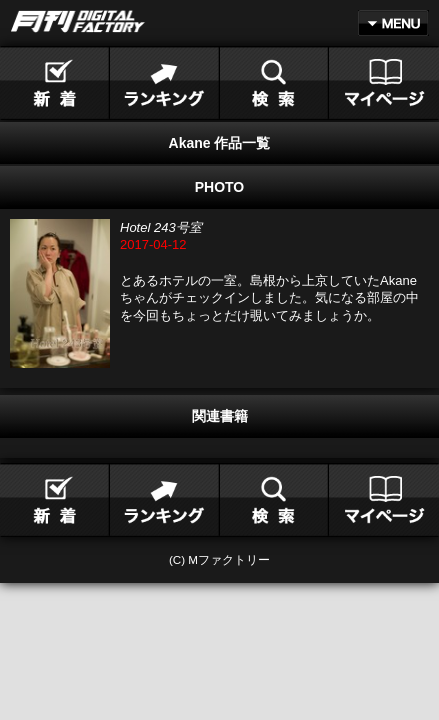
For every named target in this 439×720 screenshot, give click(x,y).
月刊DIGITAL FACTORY (78, 21)
